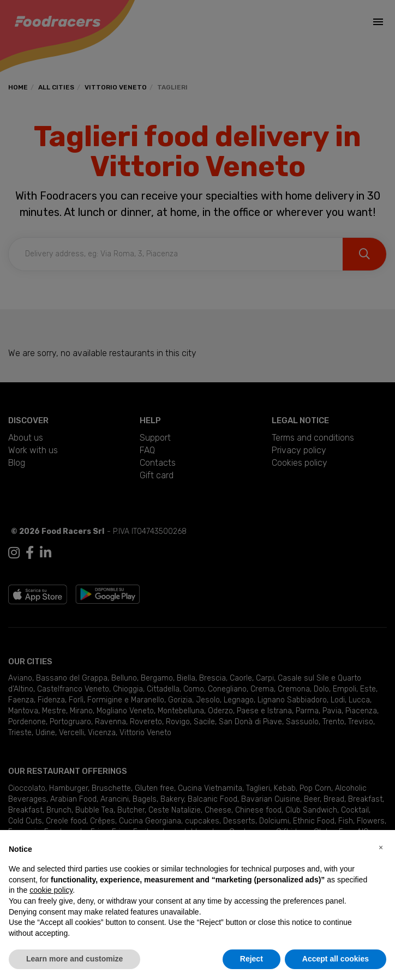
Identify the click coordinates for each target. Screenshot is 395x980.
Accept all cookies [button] (336, 959)
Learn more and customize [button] (74, 959)
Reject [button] (252, 959)
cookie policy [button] (51, 890)
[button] (381, 847)
